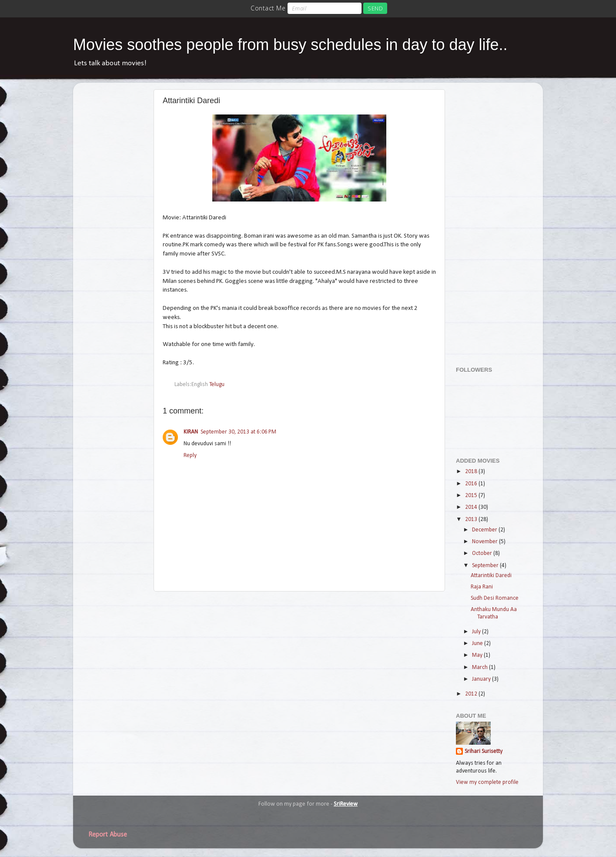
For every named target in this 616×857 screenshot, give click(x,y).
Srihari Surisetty (484, 751)
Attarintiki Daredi (491, 576)
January (482, 679)
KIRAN (191, 432)
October (483, 553)
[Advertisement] (491, 220)
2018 (472, 472)
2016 (472, 484)
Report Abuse (108, 835)
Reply (190, 455)
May (478, 655)
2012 (472, 694)
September (486, 566)
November (485, 542)
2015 (472, 496)
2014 (472, 507)
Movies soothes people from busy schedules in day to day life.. (290, 45)
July (477, 632)
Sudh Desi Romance (495, 598)
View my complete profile (487, 782)
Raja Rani (482, 587)
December (485, 530)
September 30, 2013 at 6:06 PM (238, 432)
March (480, 667)
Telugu (217, 385)
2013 (472, 519)
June (478, 644)
